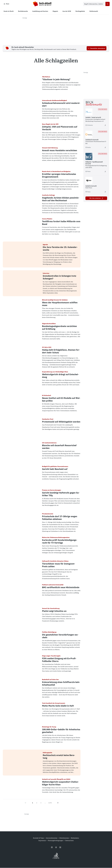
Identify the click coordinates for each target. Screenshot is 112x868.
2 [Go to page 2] (37, 803)
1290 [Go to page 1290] (50, 803)
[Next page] (58, 803)
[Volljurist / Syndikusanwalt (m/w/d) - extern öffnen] (105, 172)
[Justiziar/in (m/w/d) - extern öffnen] (105, 148)
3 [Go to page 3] (41, 803)
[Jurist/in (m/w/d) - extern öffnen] (105, 192)
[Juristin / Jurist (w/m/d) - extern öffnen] (105, 125)
